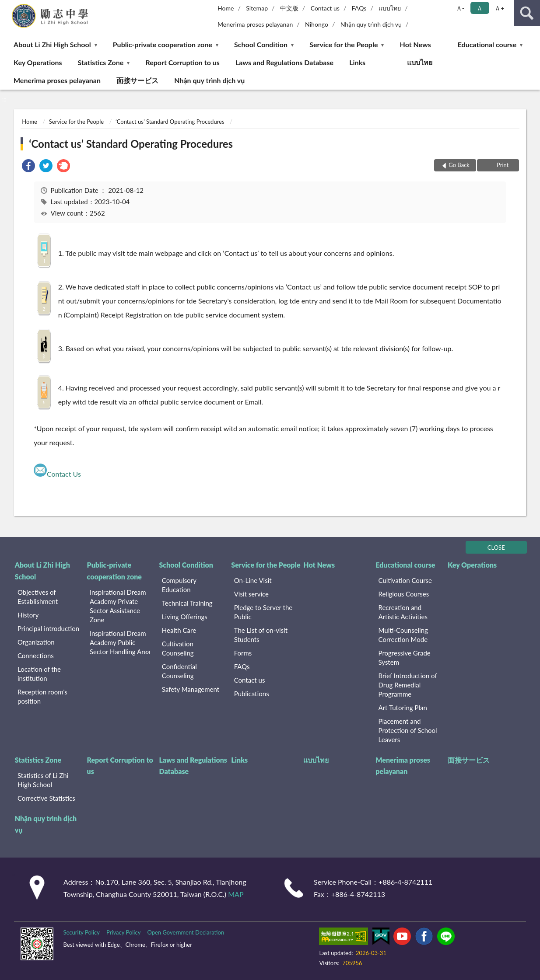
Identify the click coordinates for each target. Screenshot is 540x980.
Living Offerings (185, 617)
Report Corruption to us (182, 62)
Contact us (325, 8)
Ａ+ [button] (499, 8)
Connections (36, 656)
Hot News (416, 44)
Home (226, 8)
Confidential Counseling (179, 671)
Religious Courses (404, 594)
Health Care (179, 630)
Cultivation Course (405, 580)
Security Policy (81, 932)
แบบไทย (390, 8)
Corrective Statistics (46, 798)
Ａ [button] (480, 8)
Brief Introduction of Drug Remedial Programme (408, 685)
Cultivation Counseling (178, 648)
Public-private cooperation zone (163, 44)
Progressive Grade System (405, 657)
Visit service (251, 594)
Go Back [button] (459, 165)
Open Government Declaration (186, 932)
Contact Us (64, 474)
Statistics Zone (101, 62)
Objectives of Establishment (38, 597)
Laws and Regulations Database (284, 62)
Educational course (487, 44)
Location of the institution (39, 674)
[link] (28, 167)
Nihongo (317, 24)
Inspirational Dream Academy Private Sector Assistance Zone (118, 606)
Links (357, 62)
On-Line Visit (253, 580)
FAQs (359, 8)
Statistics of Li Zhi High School (43, 780)
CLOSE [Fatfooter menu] (496, 548)
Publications (252, 694)
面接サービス (137, 80)
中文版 (289, 8)
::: (7, 7)
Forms (243, 653)
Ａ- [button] (460, 8)
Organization (36, 642)
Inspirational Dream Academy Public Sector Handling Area (120, 642)
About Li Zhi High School (52, 44)
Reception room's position (42, 696)
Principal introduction (48, 628)
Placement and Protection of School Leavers (408, 730)
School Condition (261, 44)
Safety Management (191, 689)
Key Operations (38, 62)
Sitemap (257, 8)
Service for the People (344, 44)
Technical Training (187, 603)
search (527, 13)
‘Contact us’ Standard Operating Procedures (170, 122)
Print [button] (502, 165)
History (28, 615)
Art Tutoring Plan (403, 708)
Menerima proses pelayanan (255, 24)
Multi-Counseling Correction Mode (403, 635)
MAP (236, 894)
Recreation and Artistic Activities (403, 612)
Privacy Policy (123, 932)
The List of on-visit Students (261, 635)
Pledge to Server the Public (263, 612)
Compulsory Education (179, 585)
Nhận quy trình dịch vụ (371, 24)
